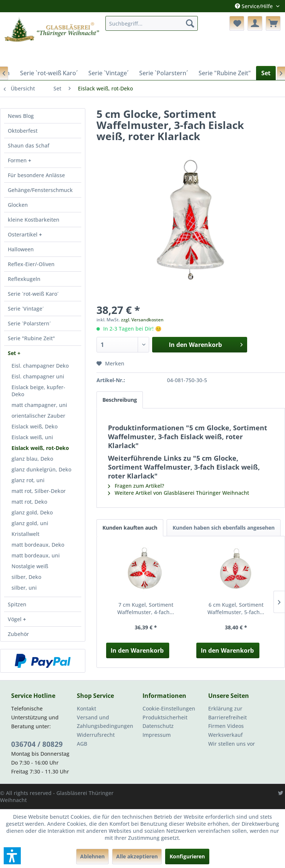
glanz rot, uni (28, 480)
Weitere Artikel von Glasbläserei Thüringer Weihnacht (178, 493)
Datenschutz (158, 726)
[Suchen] (190, 23)
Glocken (18, 205)
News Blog (21, 116)
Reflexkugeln (24, 279)
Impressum (157, 735)
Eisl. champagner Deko (40, 366)
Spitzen (17, 604)
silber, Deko (26, 577)
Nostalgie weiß (30, 566)
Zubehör (18, 634)
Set (13, 353)
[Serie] (225, 73)
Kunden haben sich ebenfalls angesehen (224, 528)
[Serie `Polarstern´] (164, 73)
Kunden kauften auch (130, 528)
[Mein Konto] (255, 23)
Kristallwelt (25, 534)
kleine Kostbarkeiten (34, 220)
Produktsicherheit (165, 717)
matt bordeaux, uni (36, 555)
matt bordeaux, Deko (38, 545)
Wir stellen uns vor (232, 744)
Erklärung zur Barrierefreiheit (227, 713)
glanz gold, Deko (32, 512)
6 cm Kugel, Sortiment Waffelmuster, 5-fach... (236, 608)
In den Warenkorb (137, 650)
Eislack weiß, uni (32, 437)
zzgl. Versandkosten (142, 320)
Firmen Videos (226, 726)
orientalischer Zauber (38, 416)
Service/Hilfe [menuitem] (255, 6)
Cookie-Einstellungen (169, 708)
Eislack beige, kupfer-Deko (38, 391)
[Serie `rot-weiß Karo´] (49, 73)
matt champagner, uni (39, 405)
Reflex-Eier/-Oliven (31, 264)
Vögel (15, 619)
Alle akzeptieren (137, 856)
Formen (18, 160)
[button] (12, 856)
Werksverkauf (225, 735)
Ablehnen (92, 856)
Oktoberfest (23, 131)
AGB (82, 744)
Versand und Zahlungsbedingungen (105, 722)
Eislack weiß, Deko (35, 426)
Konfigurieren (187, 856)
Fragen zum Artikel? (136, 486)
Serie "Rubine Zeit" (31, 338)
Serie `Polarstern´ (29, 323)
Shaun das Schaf (29, 145)
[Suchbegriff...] (152, 23)
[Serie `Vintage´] (109, 73)
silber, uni (24, 588)
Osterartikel (23, 234)
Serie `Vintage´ (26, 309)
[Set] (266, 73)
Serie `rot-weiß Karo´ (33, 294)
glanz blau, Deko (32, 459)
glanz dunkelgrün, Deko (41, 469)
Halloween (21, 249)
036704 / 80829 (37, 744)
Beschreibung (120, 400)
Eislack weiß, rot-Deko (40, 448)
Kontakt (86, 708)
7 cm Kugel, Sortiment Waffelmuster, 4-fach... (146, 608)
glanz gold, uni (30, 523)
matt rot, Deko (29, 502)
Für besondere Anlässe (36, 175)
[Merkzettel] (237, 23)
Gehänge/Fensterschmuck (40, 190)
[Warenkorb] (273, 23)
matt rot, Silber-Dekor (39, 491)
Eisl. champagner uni (38, 376)
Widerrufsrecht (96, 735)
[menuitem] (152, 23)
